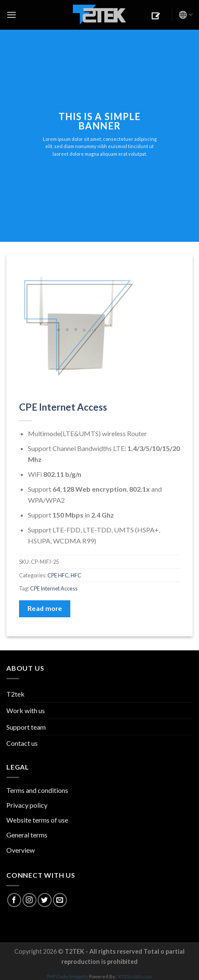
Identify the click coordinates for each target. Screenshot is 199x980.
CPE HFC (58, 575)
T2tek (15, 694)
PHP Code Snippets (68, 976)
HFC (76, 575)
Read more (45, 608)
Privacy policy (27, 805)
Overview (21, 850)
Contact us (22, 743)
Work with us (26, 710)
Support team (26, 727)
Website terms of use (37, 820)
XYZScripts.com (135, 976)
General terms (27, 835)
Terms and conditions (37, 790)
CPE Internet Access (63, 407)
